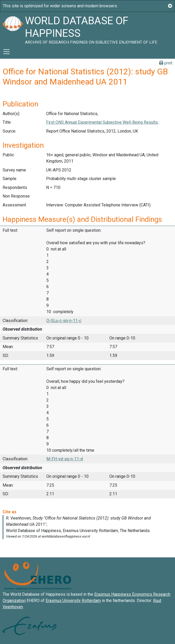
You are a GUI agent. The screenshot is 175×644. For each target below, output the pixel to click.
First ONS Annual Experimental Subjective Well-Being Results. (102, 122)
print (166, 63)
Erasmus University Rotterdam (73, 601)
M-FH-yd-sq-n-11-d (65, 459)
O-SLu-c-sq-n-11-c (64, 321)
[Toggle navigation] (7, 52)
